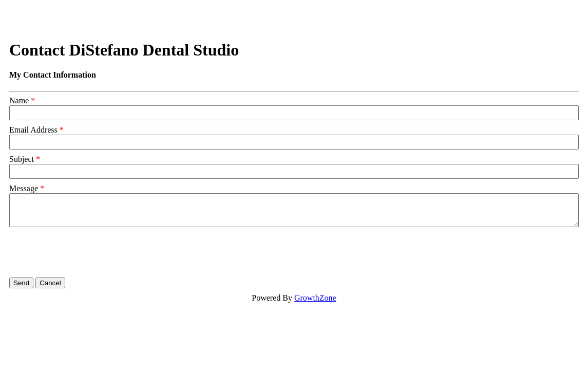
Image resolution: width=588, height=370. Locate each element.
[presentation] (87, 252)
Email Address (33, 130)
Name (19, 100)
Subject (22, 159)
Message (24, 188)
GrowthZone (315, 298)
